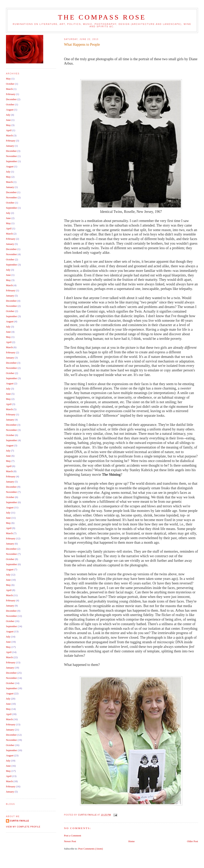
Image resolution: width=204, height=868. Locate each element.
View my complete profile (23, 827)
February (11, 94)
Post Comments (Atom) (91, 849)
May (8, 79)
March (9, 89)
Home (131, 841)
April (9, 130)
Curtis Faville (20, 821)
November (11, 156)
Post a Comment (73, 836)
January (10, 146)
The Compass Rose (102, 17)
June (8, 120)
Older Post (193, 841)
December (11, 99)
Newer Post (70, 841)
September (12, 161)
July (8, 115)
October (10, 84)
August (10, 110)
